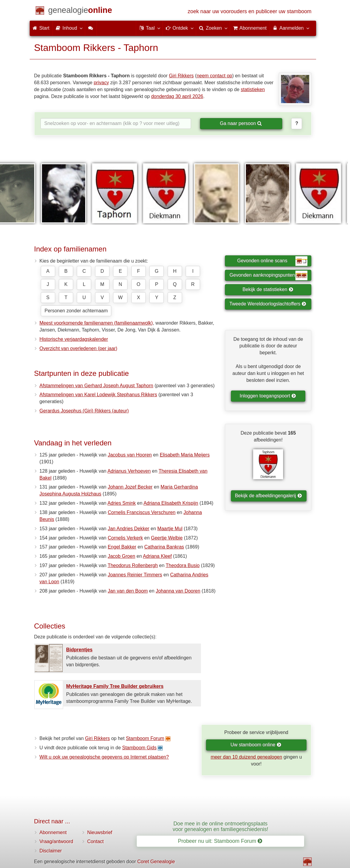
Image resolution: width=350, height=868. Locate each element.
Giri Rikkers (181, 76)
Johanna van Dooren (178, 591)
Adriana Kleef (157, 556)
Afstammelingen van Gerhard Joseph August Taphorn (97, 386)
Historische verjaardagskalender (74, 339)
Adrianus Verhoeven (129, 471)
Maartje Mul (170, 529)
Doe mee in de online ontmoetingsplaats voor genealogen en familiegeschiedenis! (221, 826)
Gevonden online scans (272, 261)
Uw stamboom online (256, 745)
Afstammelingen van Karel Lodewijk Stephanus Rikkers (98, 395)
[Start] (80, 11)
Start (41, 28)
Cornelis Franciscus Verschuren (142, 512)
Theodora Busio (183, 565)
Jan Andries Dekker (129, 529)
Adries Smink (121, 503)
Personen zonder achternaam (76, 311)
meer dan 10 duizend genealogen (246, 757)
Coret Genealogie (156, 862)
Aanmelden (291, 28)
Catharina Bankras (164, 547)
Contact (96, 841)
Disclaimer (51, 851)
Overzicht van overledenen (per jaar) (79, 348)
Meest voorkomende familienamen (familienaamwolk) (96, 323)
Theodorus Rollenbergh (133, 565)
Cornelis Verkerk (125, 538)
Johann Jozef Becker (130, 487)
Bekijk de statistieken (268, 289)
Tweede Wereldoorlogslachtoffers (268, 304)
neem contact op (214, 76)
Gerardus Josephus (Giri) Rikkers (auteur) (84, 411)
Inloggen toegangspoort (268, 396)
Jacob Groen (121, 556)
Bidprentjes (79, 650)
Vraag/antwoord (56, 841)
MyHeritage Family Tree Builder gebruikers (115, 686)
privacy (101, 83)
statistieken (253, 89)
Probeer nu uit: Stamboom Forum (220, 841)
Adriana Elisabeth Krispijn (171, 503)
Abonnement (53, 832)
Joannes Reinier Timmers (135, 575)
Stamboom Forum (145, 738)
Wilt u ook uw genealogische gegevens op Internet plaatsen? (104, 757)
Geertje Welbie (167, 538)
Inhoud (69, 28)
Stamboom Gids (139, 748)
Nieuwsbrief (100, 832)
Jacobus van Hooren (130, 455)
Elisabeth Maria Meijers (185, 455)
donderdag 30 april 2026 (177, 96)
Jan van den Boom (128, 591)
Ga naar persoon (241, 123)
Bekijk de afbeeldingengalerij (268, 496)
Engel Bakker (122, 547)
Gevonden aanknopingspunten (268, 275)
